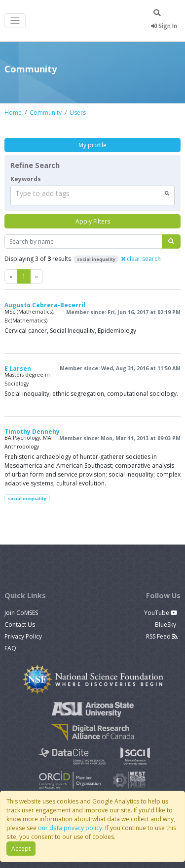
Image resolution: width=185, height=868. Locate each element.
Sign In (164, 26)
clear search (141, 259)
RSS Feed (162, 636)
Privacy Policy (23, 636)
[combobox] (92, 195)
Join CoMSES (21, 613)
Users (78, 113)
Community (46, 113)
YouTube (161, 613)
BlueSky (166, 625)
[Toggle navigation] (15, 21)
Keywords (26, 179)
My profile (92, 145)
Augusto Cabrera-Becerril (45, 305)
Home (13, 113)
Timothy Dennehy (32, 432)
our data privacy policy (70, 828)
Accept (21, 849)
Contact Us (20, 625)
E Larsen (18, 369)
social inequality (27, 498)
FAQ (10, 648)
